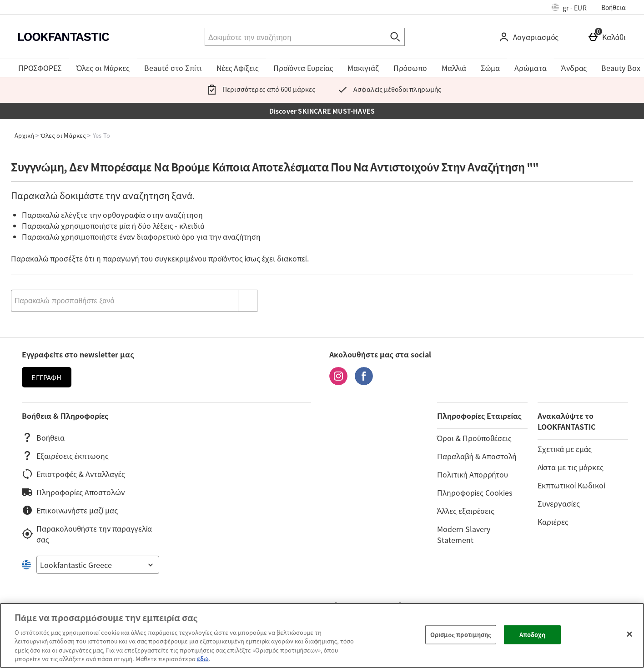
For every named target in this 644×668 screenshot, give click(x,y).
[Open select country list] (98, 565)
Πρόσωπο (410, 68)
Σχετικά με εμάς (565, 449)
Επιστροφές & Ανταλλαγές (73, 474)
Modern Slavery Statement (464, 534)
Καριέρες (553, 522)
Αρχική (24, 135)
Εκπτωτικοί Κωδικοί (571, 485)
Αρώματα (531, 68)
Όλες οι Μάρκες (103, 68)
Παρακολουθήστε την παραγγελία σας (87, 534)
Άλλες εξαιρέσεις (466, 511)
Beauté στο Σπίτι (173, 68)
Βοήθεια (614, 7)
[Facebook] (364, 382)
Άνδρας (574, 68)
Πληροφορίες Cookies (475, 492)
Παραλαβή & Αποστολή (477, 456)
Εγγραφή (46, 377)
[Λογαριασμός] (530, 37)
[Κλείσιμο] (629, 634)
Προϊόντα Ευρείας (303, 68)
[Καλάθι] (609, 37)
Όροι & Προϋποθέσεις (474, 438)
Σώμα (491, 68)
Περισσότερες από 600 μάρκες (259, 89)
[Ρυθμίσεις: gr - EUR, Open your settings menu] (569, 7)
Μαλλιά (454, 68)
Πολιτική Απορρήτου (473, 474)
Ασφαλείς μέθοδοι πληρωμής (387, 89)
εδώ (203, 659)
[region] (322, 635)
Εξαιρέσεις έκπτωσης (65, 456)
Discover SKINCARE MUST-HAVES (322, 111)
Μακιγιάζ (363, 68)
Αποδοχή (533, 635)
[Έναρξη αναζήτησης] (396, 37)
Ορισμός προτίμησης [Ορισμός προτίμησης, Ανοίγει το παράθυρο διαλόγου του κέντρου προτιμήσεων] (461, 635)
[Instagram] (338, 382)
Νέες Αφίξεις (238, 68)
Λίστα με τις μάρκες (571, 467)
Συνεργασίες (559, 503)
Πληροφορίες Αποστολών (73, 492)
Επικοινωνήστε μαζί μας (70, 510)
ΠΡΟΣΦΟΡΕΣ (40, 68)
